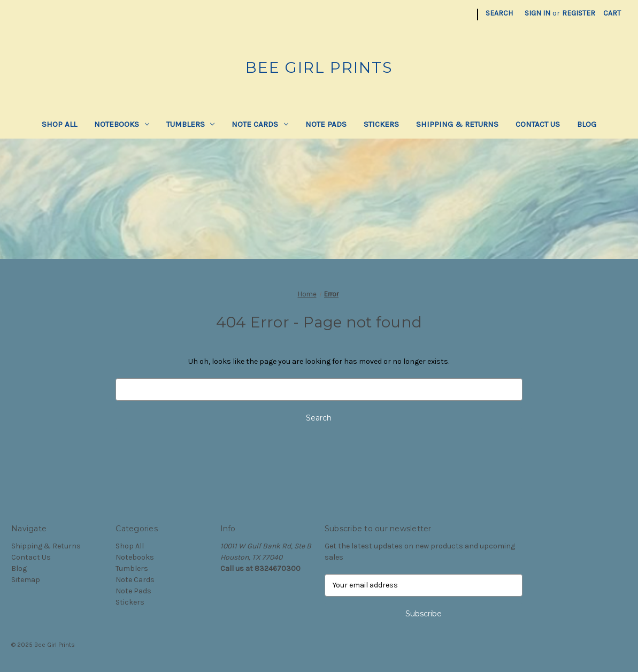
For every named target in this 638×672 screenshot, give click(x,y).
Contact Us (538, 124)
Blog (587, 124)
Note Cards (260, 124)
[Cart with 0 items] (612, 13)
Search (499, 13)
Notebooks (122, 124)
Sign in (537, 13)
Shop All (59, 124)
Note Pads (326, 124)
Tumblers (191, 124)
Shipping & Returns (457, 124)
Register (579, 13)
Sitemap (26, 580)
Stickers (381, 124)
